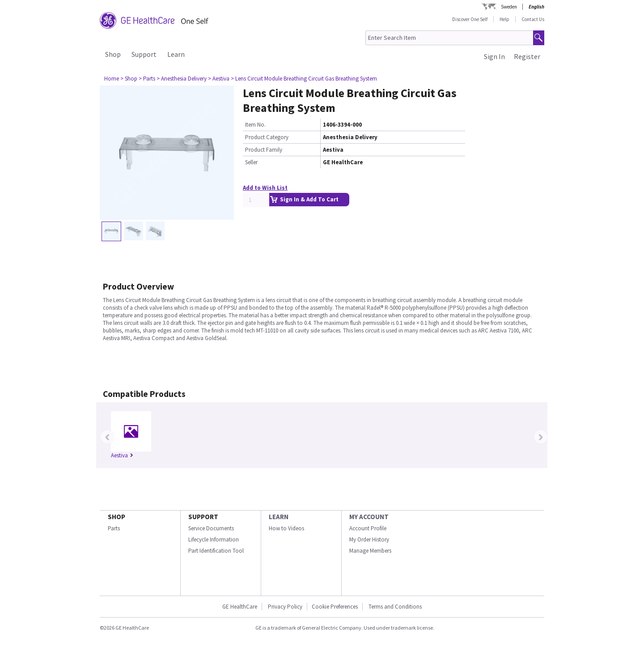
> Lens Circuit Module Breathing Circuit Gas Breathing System (304, 79)
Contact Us (533, 19)
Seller (251, 162)
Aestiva (122, 455)
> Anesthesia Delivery (182, 79)
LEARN (279, 517)
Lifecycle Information (214, 539)
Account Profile (368, 528)
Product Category (267, 137)
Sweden (509, 7)
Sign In (494, 56)
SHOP (117, 517)
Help (504, 19)
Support (144, 54)
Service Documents (211, 528)
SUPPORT (203, 517)
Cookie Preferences (335, 607)
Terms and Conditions (395, 607)
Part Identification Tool (216, 551)
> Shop (129, 79)
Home (112, 79)
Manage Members (370, 551)
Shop (113, 54)
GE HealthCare (240, 607)
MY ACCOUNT (369, 517)
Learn (176, 54)
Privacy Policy (284, 607)
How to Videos (286, 528)
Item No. (255, 125)
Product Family (264, 150)
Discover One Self (470, 19)
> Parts (147, 79)
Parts (114, 528)
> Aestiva (219, 79)
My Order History (369, 539)
